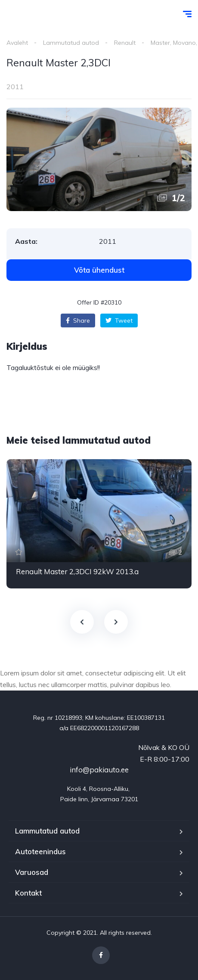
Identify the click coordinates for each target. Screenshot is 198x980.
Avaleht (17, 43)
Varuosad (32, 872)
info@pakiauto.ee (99, 770)
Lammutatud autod (71, 43)
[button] (99, 270)
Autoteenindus (40, 851)
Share (78, 320)
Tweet (119, 320)
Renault (125, 43)
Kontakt (28, 893)
